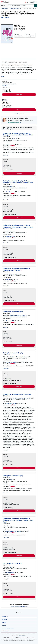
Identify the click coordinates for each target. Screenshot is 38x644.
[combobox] (21, 6)
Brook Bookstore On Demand (14, 531)
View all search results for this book (19, 607)
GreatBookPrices (10, 192)
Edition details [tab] (23, 62)
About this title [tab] (13, 62)
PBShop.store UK (10, 485)
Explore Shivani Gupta (15, 122)
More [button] (3, 76)
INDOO (8, 279)
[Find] (36, 6)
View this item (5, 85)
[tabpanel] (18, 71)
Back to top (19, 612)
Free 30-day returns (19, 114)
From (20, 35)
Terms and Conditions (22, 635)
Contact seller (6, 155)
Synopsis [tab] (4, 62)
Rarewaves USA (10, 321)
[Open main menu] (3, 6)
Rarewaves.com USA (11, 362)
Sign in (31, 2)
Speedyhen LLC (10, 572)
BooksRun (9, 144)
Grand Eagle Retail (11, 403)
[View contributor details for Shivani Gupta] (5, 17)
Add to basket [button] (19, 94)
